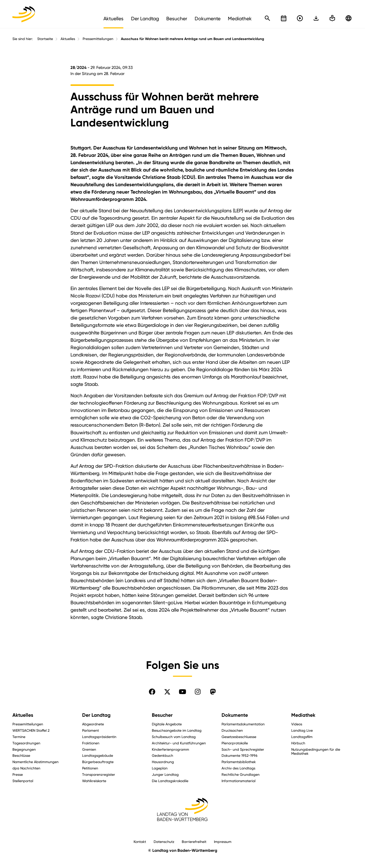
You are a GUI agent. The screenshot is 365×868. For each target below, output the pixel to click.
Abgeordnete (93, 724)
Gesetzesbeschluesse (239, 737)
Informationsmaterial (239, 781)
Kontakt (140, 842)
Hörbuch (298, 743)
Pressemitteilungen (98, 39)
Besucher (162, 715)
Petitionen (90, 768)
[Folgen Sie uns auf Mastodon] (213, 692)
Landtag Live (302, 730)
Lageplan (160, 768)
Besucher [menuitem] (177, 18)
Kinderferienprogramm (170, 749)
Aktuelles (68, 39)
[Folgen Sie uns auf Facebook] (152, 692)
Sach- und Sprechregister (243, 749)
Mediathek (303, 715)
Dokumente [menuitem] (208, 18)
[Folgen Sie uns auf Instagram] (198, 692)
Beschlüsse (21, 755)
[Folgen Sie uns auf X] (167, 692)
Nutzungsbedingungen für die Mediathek (316, 751)
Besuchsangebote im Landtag (177, 730)
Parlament (90, 730)
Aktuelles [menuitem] (113, 18)
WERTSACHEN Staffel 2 (31, 730)
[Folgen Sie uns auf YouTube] (182, 692)
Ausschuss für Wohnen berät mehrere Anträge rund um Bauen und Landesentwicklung (193, 39)
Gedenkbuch (162, 755)
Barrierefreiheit (194, 842)
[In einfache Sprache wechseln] (316, 18)
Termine (19, 737)
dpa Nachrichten (26, 768)
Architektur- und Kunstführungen (179, 743)
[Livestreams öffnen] (300, 18)
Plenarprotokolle (235, 743)
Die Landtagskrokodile (170, 781)
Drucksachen (232, 730)
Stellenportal (23, 781)
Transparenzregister (99, 774)
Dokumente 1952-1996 (240, 755)
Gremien (89, 749)
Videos (297, 724)
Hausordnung (163, 762)
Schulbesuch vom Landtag (174, 737)
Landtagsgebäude (98, 755)
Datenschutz (164, 842)
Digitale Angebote (167, 724)
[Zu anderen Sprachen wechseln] (349, 18)
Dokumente (235, 715)
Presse (18, 774)
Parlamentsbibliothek (239, 762)
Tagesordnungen (26, 743)
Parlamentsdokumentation (243, 724)
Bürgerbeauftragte (98, 762)
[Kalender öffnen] (284, 18)
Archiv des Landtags (238, 768)
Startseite (45, 39)
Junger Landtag (165, 774)
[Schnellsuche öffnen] (267, 18)
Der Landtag (96, 715)
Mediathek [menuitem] (240, 18)
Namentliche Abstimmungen (35, 762)
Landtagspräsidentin (99, 737)
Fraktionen (91, 743)
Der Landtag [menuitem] (145, 18)
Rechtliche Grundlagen (241, 774)
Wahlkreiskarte (94, 781)
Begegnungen (24, 749)
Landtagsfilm (302, 737)
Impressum (223, 842)
